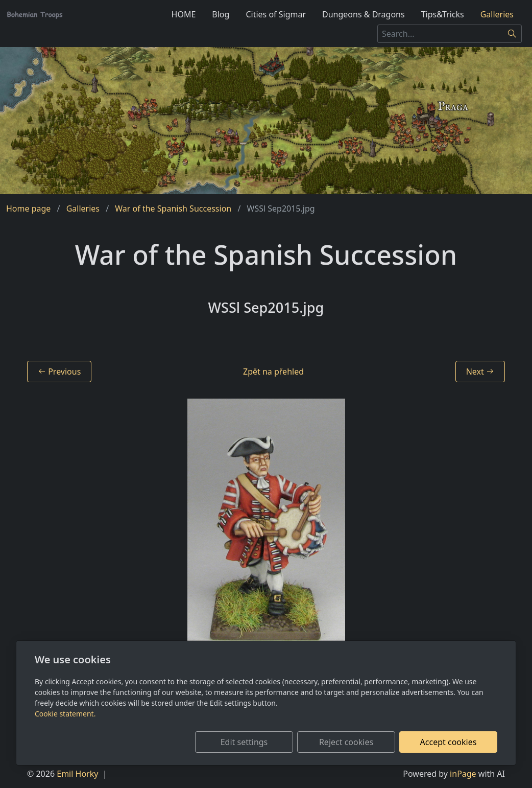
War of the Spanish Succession (173, 208)
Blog (221, 14)
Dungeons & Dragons (364, 14)
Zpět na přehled (273, 372)
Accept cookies (449, 742)
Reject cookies (346, 742)
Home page (28, 208)
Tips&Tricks (443, 14)
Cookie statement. (65, 714)
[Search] (512, 34)
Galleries (497, 14)
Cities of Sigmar (276, 14)
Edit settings (244, 742)
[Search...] (440, 34)
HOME (184, 14)
